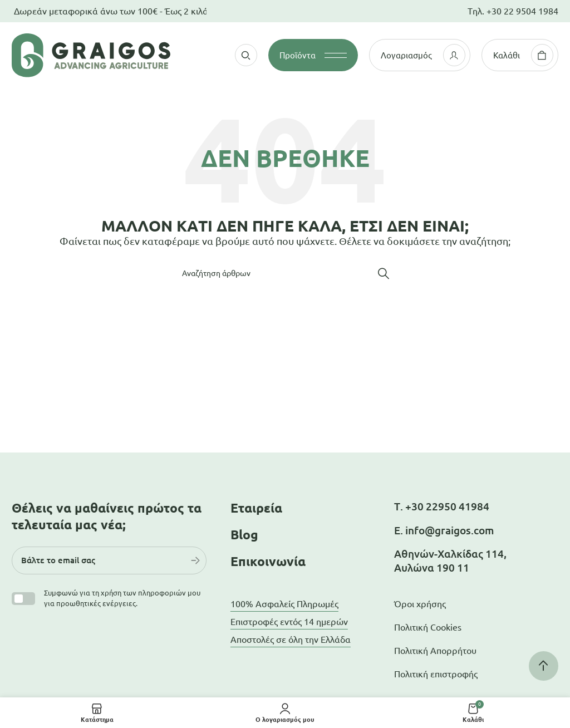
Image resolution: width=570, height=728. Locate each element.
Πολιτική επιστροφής (436, 674)
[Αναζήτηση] (285, 273)
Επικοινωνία (268, 561)
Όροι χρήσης (420, 604)
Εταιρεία (256, 508)
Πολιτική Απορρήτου (435, 651)
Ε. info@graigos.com (444, 530)
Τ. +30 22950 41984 (442, 506)
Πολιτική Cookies (428, 627)
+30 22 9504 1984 (522, 11)
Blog (244, 535)
